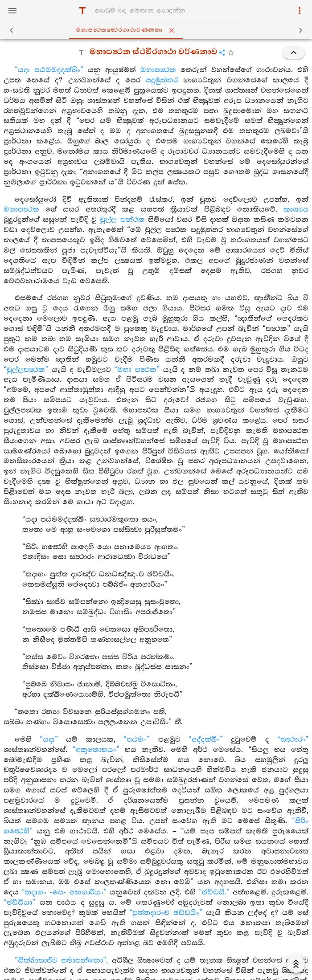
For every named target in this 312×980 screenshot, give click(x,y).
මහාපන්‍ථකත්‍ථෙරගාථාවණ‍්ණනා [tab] (158, 30)
